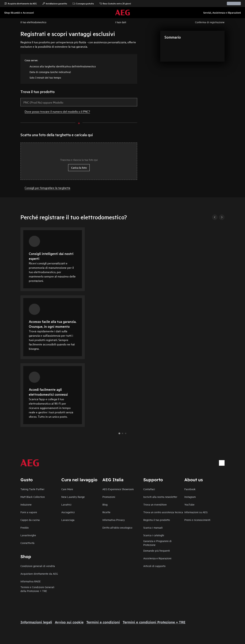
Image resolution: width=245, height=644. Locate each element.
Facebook (190, 489)
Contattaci (149, 489)
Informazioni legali (36, 622)
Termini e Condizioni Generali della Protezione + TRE (37, 589)
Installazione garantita (55, 3)
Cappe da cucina (30, 520)
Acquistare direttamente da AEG (39, 574)
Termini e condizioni (103, 622)
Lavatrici (66, 504)
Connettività (27, 543)
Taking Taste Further (32, 489)
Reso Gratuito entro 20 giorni (115, 3)
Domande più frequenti (157, 550)
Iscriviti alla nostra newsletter (160, 497)
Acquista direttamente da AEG (20, 3)
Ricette (106, 512)
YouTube (189, 504)
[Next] (222, 217)
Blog (105, 504)
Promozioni (109, 497)
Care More (67, 489)
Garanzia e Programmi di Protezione (157, 543)
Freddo (25, 527)
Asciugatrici (68, 512)
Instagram (190, 497)
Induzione (26, 504)
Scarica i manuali (153, 527)
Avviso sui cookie (69, 622)
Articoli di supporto (154, 566)
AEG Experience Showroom (118, 489)
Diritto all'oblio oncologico (117, 527)
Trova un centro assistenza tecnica (163, 512)
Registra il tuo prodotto (157, 520)
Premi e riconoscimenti (197, 520)
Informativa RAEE (31, 581)
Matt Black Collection (33, 497)
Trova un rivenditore (155, 504)
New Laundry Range (73, 497)
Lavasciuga (68, 520)
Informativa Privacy (114, 520)
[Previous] (215, 217)
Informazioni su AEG (196, 512)
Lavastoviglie (28, 535)
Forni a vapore (29, 512)
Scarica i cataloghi (154, 535)
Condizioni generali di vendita (38, 566)
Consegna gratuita (83, 3)
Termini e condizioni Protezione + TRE (154, 622)
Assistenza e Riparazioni (157, 558)
